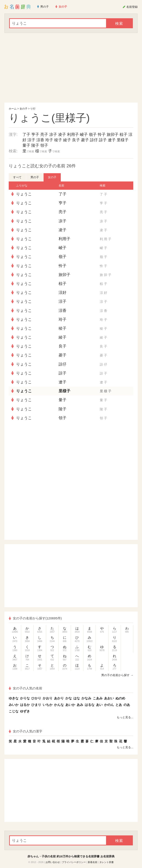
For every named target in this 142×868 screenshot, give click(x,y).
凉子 (53, 135)
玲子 (49, 140)
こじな (14, 711)
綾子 (67, 140)
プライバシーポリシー (74, 862)
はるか (25, 705)
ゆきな (14, 698)
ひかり (36, 698)
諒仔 (94, 140)
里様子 (123, 140)
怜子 (102, 135)
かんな (59, 705)
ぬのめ (120, 698)
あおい (109, 698)
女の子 (24, 109)
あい (99, 705)
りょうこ (24, 194)
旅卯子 (113, 135)
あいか (70, 705)
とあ (119, 705)
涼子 (31, 140)
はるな (90, 705)
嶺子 (93, 135)
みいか (14, 705)
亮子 (44, 135)
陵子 (35, 145)
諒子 (103, 140)
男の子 (35, 177)
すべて (17, 177)
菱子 (85, 140)
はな (77, 698)
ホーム (13, 109)
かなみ (86, 698)
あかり (59, 698)
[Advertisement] (71, 68)
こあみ (98, 698)
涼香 (40, 140)
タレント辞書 (106, 862)
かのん (109, 705)
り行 (33, 109)
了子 (26, 135)
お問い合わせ (53, 862)
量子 (26, 145)
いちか (48, 705)
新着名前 (93, 862)
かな (69, 698)
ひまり (36, 705)
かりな (25, 698)
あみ (80, 705)
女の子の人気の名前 (25, 688)
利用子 (73, 135)
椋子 (123, 135)
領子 (44, 145)
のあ (127, 705)
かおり (48, 698)
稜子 (58, 140)
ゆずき (25, 711)
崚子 (84, 135)
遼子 (112, 140)
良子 (76, 140)
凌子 (62, 135)
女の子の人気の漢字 (25, 731)
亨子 (35, 135)
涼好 (63, 293)
